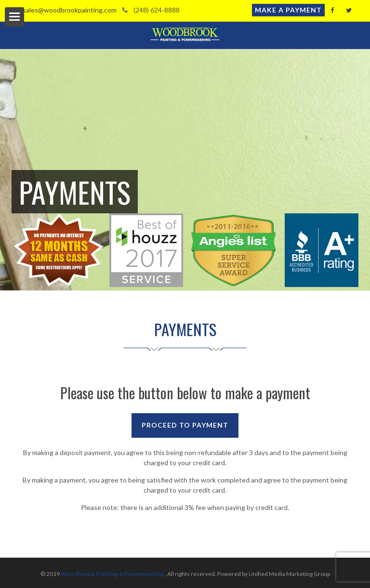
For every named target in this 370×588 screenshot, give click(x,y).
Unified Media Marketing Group (289, 574)
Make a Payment (288, 10)
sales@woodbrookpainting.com (64, 10)
